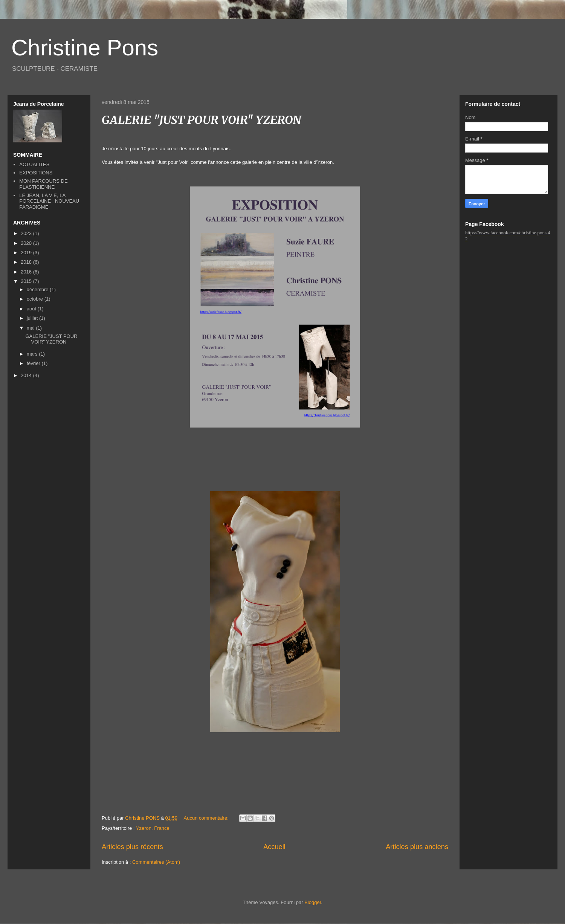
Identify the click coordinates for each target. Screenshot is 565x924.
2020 (27, 243)
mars (33, 354)
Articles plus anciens (417, 847)
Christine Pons (85, 48)
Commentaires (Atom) (156, 862)
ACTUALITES (34, 164)
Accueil (274, 847)
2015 (27, 281)
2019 (27, 253)
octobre (36, 299)
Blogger (313, 902)
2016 (27, 272)
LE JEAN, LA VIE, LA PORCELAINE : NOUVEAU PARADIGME (49, 201)
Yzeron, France (153, 828)
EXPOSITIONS (36, 173)
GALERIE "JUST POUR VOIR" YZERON (202, 120)
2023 (27, 233)
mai (31, 328)
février (34, 363)
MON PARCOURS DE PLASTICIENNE (43, 184)
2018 (27, 262)
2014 (27, 375)
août (32, 309)
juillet (33, 318)
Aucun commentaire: (207, 818)
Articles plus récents (132, 847)
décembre (38, 289)
